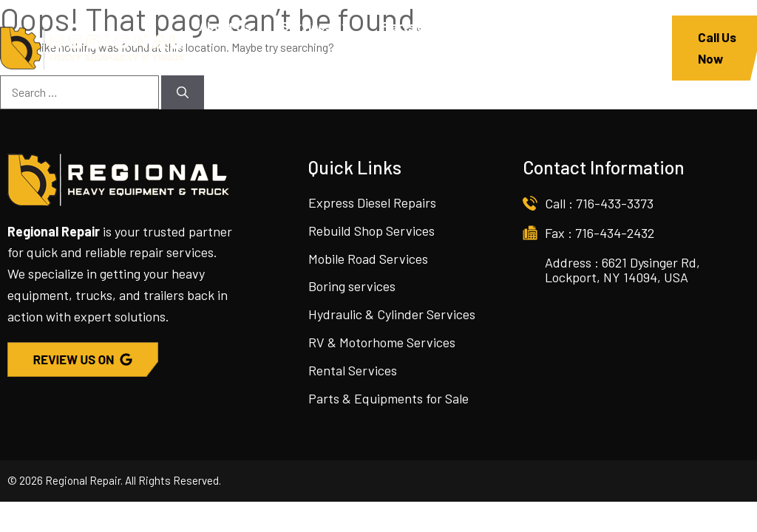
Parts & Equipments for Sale (388, 398)
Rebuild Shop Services (371, 231)
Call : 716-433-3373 (599, 203)
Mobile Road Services (368, 259)
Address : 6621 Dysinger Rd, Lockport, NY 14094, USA (622, 270)
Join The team (241, 70)
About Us (225, 26)
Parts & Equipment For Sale (461, 26)
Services (324, 26)
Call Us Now (717, 48)
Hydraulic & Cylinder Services (392, 314)
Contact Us (345, 70)
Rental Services (353, 370)
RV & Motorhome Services (382, 342)
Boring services (352, 286)
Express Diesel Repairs (372, 202)
